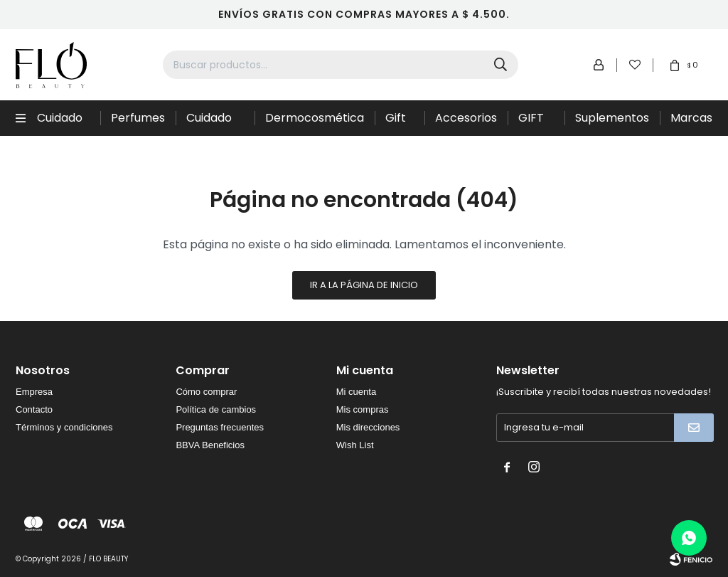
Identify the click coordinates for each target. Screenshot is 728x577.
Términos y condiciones (64, 427)
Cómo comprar (206, 392)
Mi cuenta (356, 392)
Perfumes (138, 118)
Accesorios (466, 118)
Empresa (34, 392)
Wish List (355, 445)
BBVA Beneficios (210, 445)
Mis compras (363, 409)
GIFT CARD (534, 123)
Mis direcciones (368, 427)
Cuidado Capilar (60, 123)
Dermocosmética (315, 118)
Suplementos (612, 118)
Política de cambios (216, 409)
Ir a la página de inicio (364, 285)
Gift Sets (397, 123)
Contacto (34, 409)
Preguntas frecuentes (220, 427)
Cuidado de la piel (211, 123)
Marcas (691, 118)
